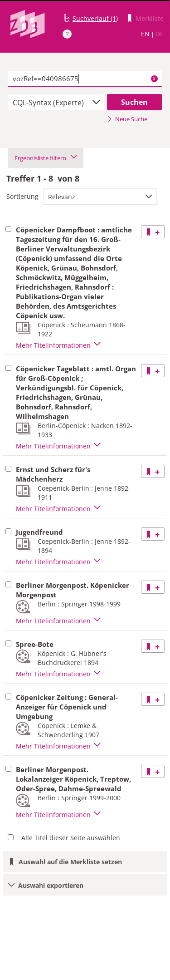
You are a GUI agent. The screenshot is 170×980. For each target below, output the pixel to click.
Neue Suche (127, 119)
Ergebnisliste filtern (46, 158)
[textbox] (85, 79)
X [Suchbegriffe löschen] (154, 79)
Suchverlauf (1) (95, 18)
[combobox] (56, 102)
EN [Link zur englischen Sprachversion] (145, 34)
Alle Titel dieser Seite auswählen (71, 838)
